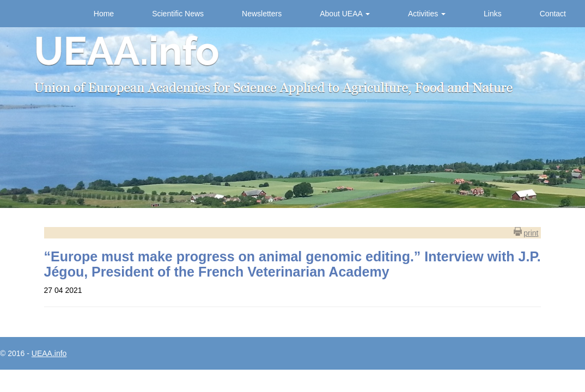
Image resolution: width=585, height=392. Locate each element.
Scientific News (178, 14)
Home (104, 14)
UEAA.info (49, 353)
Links (493, 14)
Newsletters (262, 14)
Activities (427, 14)
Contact (553, 14)
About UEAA (345, 14)
